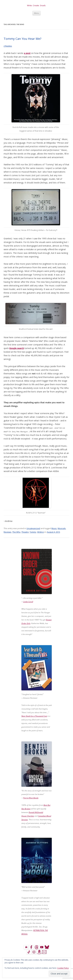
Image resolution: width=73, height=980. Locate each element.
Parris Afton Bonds (31, 798)
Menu (36, 13)
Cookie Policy (63, 968)
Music (54, 528)
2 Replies (8, 46)
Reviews (8, 532)
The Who (16, 532)
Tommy (33, 532)
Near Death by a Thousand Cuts (34, 716)
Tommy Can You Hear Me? (22, 39)
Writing (40, 532)
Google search (17, 348)
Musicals (62, 528)
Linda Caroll (28, 602)
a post (27, 53)
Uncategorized (33, 528)
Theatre (25, 532)
